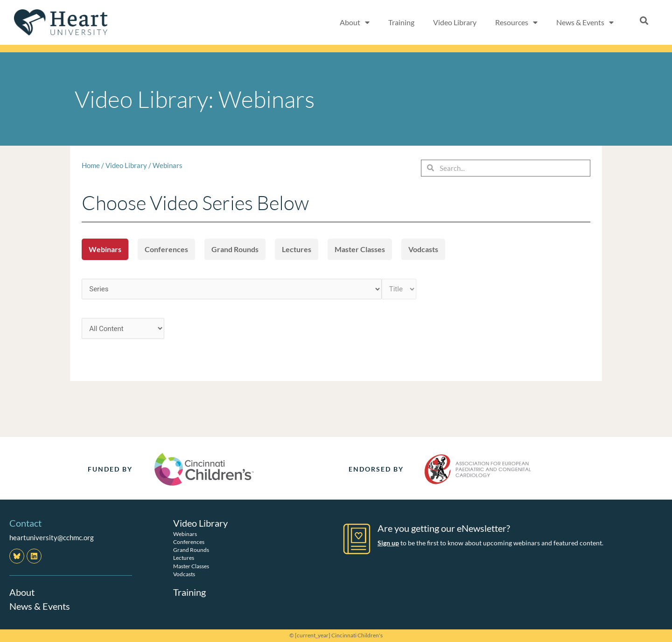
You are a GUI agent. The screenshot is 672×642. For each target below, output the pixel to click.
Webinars (168, 165)
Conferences (166, 249)
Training (401, 22)
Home (91, 165)
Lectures (297, 249)
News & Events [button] (585, 22)
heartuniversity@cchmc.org (52, 537)
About (22, 592)
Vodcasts (423, 249)
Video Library (455, 22)
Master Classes (360, 249)
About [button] (355, 22)
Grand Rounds (235, 249)
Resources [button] (516, 22)
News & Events (40, 606)
